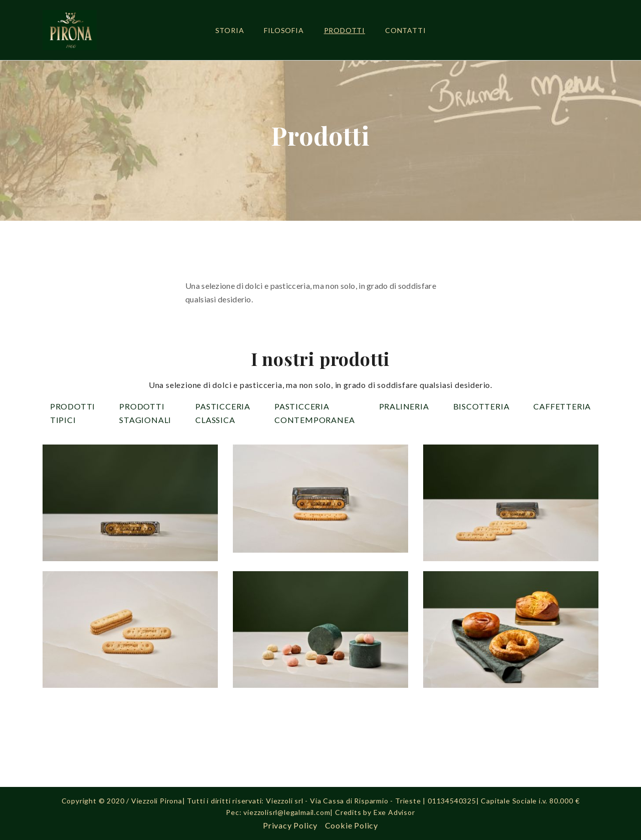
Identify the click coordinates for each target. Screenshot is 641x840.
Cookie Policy (352, 825)
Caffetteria (562, 406)
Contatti (405, 30)
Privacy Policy (290, 825)
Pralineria (404, 406)
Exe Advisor (394, 812)
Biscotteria (482, 406)
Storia (230, 30)
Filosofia (284, 30)
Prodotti (345, 30)
